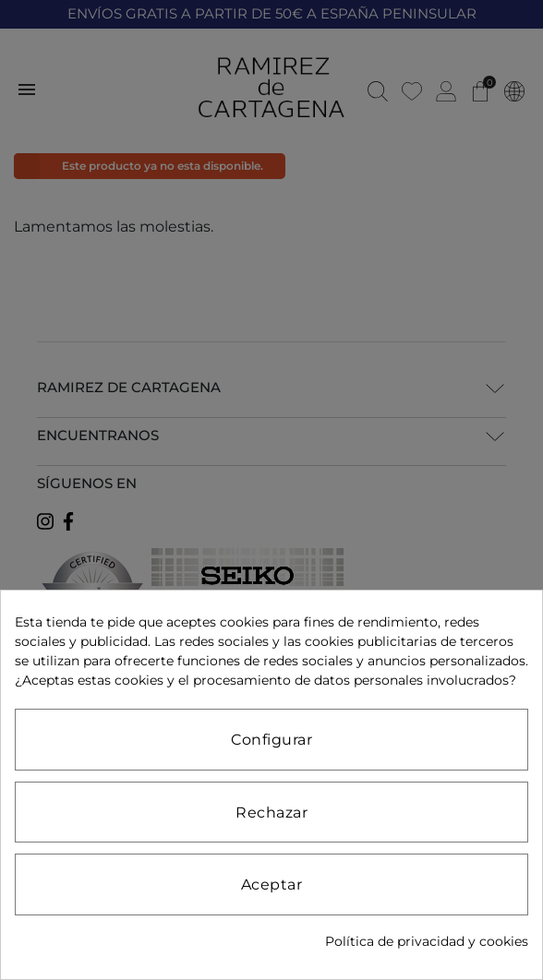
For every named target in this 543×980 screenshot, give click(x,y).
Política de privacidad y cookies (427, 941)
